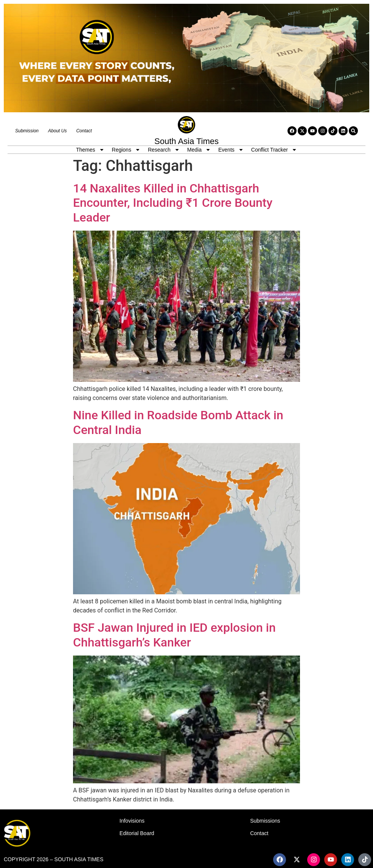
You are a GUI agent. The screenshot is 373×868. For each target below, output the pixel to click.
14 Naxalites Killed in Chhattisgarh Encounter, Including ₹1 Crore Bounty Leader (173, 203)
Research (164, 150)
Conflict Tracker (274, 150)
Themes (90, 150)
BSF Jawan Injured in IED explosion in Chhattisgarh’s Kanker (174, 635)
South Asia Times (186, 141)
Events (231, 150)
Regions (126, 150)
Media (199, 150)
